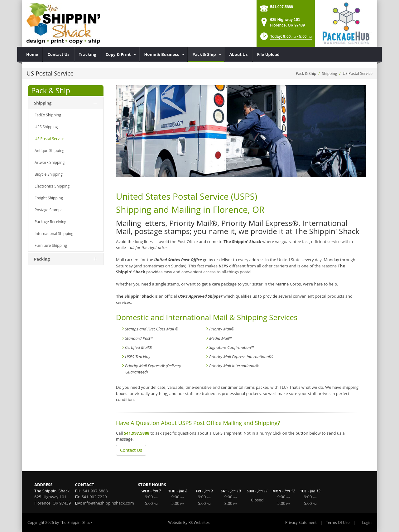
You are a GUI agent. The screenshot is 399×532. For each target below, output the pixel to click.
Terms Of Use (338, 522)
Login (367, 522)
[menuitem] (32, 54)
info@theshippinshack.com (108, 503)
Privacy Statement (301, 522)
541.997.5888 (282, 7)
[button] (285, 38)
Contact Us (131, 450)
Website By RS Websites (189, 522)
